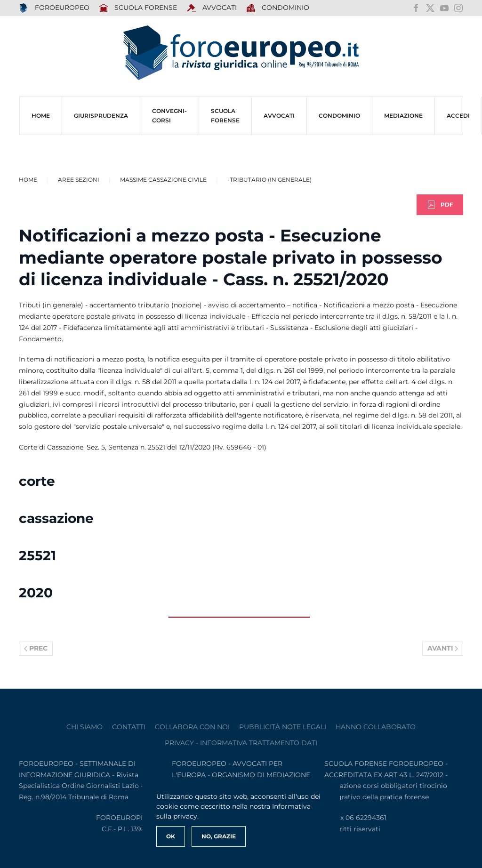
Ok (171, 836)
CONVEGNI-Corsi (169, 116)
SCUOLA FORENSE (138, 8)
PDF (440, 205)
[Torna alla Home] (241, 53)
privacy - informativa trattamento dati (241, 743)
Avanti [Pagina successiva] (443, 648)
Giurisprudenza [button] (101, 116)
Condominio (278, 8)
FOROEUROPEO (54, 8)
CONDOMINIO (339, 116)
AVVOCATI (212, 8)
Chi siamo (84, 727)
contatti (129, 727)
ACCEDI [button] (458, 116)
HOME (41, 116)
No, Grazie (219, 836)
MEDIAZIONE (403, 116)
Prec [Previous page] (36, 648)
